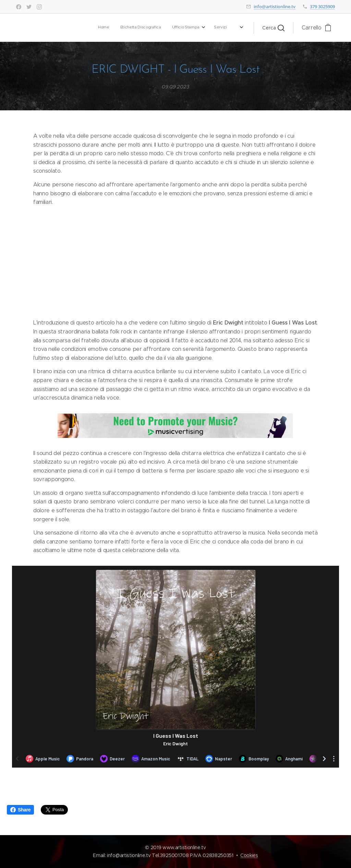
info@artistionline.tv (275, 7)
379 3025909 (322, 7)
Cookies (249, 855)
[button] (273, 28)
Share (20, 810)
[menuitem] (141, 28)
